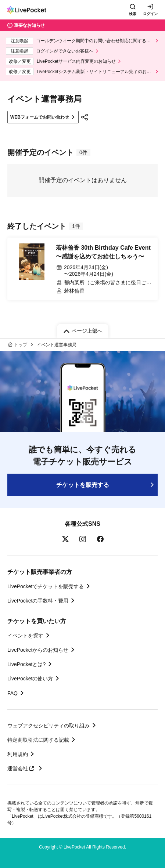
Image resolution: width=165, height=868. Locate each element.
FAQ (12, 693)
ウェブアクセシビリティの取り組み (49, 726)
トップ (21, 345)
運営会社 (22, 768)
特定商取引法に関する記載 (38, 740)
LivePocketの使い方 (30, 679)
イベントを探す (25, 636)
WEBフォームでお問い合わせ (40, 117)
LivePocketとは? (26, 664)
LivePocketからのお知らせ (38, 650)
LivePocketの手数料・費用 (38, 601)
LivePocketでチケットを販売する (46, 586)
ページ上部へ (87, 331)
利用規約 (18, 754)
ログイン (150, 14)
